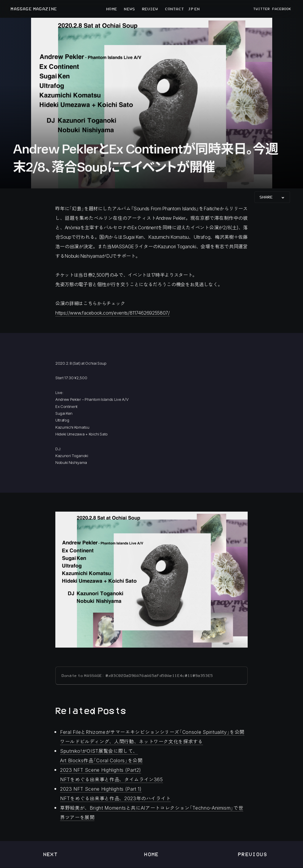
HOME (112, 9)
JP (191, 9)
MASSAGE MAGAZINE (34, 9)
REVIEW (150, 9)
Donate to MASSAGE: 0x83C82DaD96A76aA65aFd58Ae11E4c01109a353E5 (137, 676)
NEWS (129, 9)
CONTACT (175, 9)
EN (197, 9)
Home (151, 854)
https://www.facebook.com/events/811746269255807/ (113, 313)
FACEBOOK (282, 9)
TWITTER (262, 9)
